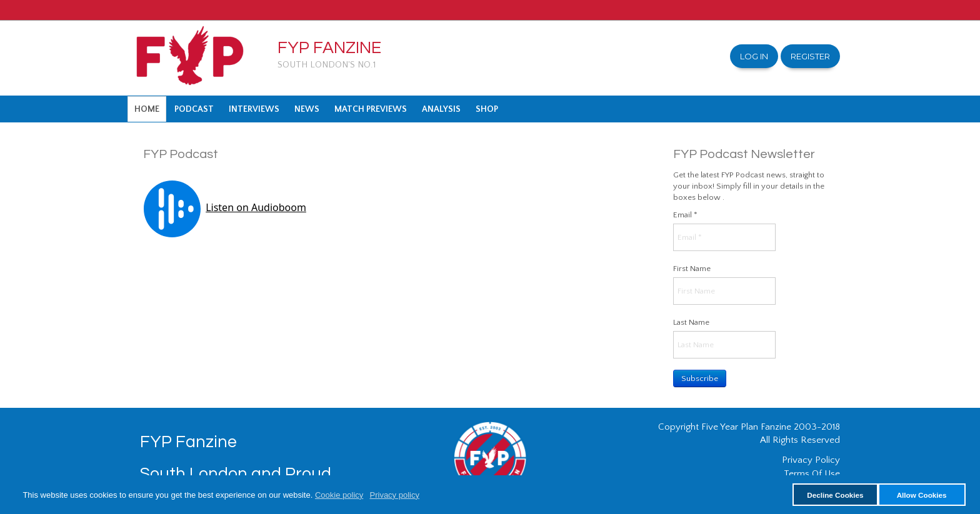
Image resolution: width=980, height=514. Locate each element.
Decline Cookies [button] (835, 495)
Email (685, 215)
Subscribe (700, 378)
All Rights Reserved (800, 440)
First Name (692, 269)
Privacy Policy (811, 460)
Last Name (691, 322)
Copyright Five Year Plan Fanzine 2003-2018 (749, 427)
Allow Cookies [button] (922, 495)
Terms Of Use (812, 474)
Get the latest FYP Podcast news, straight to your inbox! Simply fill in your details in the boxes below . (749, 186)
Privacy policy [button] (395, 495)
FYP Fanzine (329, 48)
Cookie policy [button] (339, 495)
